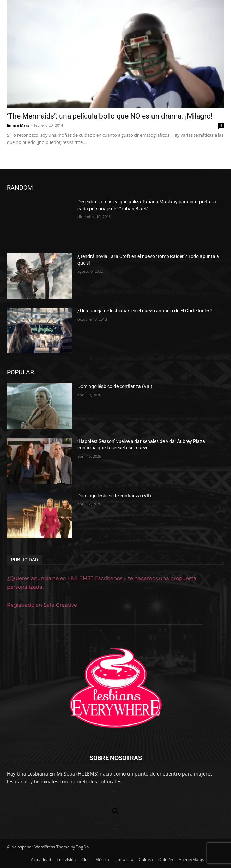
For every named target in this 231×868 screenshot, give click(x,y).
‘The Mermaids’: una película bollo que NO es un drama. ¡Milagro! (110, 116)
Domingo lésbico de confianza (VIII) (115, 386)
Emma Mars (18, 125)
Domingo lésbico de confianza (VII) (114, 496)
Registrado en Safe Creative (42, 605)
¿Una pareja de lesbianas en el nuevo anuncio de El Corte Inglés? (145, 311)
